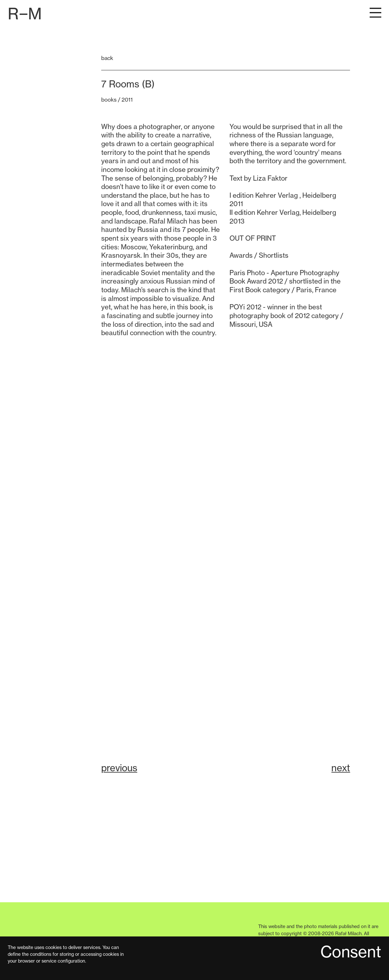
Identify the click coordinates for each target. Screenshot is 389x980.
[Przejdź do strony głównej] (25, 14)
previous (119, 768)
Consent (351, 953)
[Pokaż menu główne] (375, 14)
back (107, 58)
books (109, 100)
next (341, 768)
